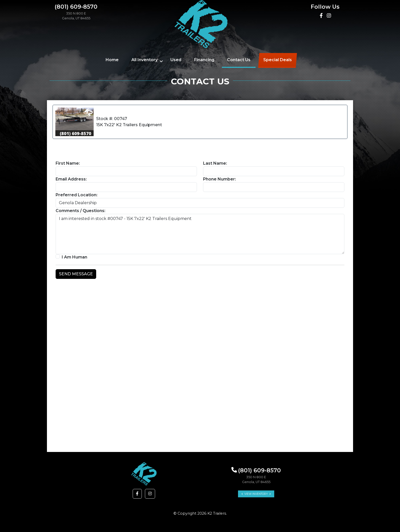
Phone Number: (220, 179)
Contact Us (239, 60)
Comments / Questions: (80, 211)
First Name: (68, 163)
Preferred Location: (77, 195)
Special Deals (278, 60)
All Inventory (145, 60)
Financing (204, 60)
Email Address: (71, 179)
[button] (137, 494)
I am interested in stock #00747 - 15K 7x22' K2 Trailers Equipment (200, 234)
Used (176, 60)
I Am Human (74, 257)
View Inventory (256, 494)
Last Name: (215, 163)
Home (112, 60)
